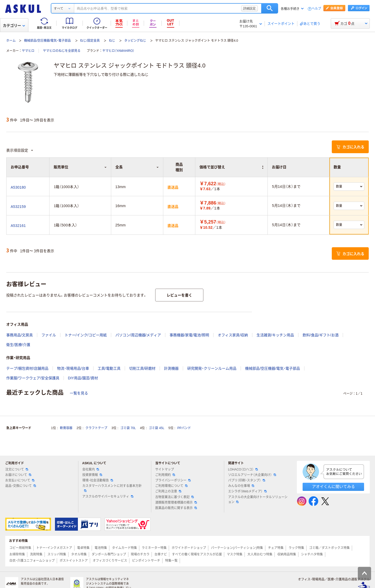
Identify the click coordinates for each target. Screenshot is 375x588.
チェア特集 (276, 548)
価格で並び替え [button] (232, 167)
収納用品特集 (287, 554)
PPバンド (184, 428)
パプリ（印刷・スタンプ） (247, 480)
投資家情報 (92, 475)
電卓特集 (83, 548)
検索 (270, 8)
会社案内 (91, 469)
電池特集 (101, 548)
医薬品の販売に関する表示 (176, 508)
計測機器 (171, 368)
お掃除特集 (17, 554)
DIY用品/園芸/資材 (83, 378)
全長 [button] (137, 167)
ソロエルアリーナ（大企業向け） (252, 475)
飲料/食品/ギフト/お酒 (321, 335)
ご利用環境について (171, 486)
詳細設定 (249, 8)
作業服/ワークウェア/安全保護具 (33, 378)
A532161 (18, 226)
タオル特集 (79, 554)
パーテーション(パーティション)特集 (237, 548)
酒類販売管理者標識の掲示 (176, 503)
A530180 (18, 187)
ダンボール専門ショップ (109, 554)
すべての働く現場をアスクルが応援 (197, 554)
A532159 (18, 207)
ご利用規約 (165, 475)
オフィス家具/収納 (233, 335)
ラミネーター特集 (154, 548)
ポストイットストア (74, 561)
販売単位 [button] (80, 167)
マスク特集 (235, 554)
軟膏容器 (66, 428)
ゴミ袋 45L (156, 428)
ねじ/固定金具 (90, 41)
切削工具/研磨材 (142, 368)
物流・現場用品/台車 (73, 368)
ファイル (49, 335)
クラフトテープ (96, 428)
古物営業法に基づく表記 (174, 497)
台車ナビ (161, 554)
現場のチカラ (140, 554)
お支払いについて (20, 480)
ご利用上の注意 (168, 491)
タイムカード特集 (124, 548)
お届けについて (18, 475)
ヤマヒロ (28, 51)
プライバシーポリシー (173, 480)
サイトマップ (165, 469)
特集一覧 (171, 561)
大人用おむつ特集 (260, 554)
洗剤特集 (36, 554)
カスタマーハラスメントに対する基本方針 (112, 488)
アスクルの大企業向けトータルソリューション (258, 500)
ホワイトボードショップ (189, 548)
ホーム (11, 41)
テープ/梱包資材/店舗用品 (27, 368)
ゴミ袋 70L (128, 428)
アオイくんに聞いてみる (333, 487)
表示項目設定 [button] (20, 150)
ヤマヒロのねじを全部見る (62, 51)
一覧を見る (79, 393)
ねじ (112, 41)
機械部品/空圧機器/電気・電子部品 (48, 41)
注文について (17, 469)
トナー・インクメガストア (54, 548)
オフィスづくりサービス (110, 561)
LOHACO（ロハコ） (243, 469)
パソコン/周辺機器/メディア (138, 335)
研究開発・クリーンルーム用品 (212, 368)
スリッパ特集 (57, 554)
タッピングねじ (135, 41)
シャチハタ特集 (312, 554)
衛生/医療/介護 (18, 345)
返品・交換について (21, 486)
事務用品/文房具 (20, 335)
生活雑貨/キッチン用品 (275, 335)
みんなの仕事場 (241, 486)
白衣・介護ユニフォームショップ (32, 561)
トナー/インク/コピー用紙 (86, 335)
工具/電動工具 (109, 368)
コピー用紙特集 (20, 548)
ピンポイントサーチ (146, 561)
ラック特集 (296, 548)
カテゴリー (14, 26)
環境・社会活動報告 (98, 480)
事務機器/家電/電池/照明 (189, 335)
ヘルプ (316, 9)
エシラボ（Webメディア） (247, 491)
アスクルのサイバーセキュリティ (108, 497)
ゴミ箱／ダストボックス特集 (329, 548)
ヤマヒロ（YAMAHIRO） (118, 51)
